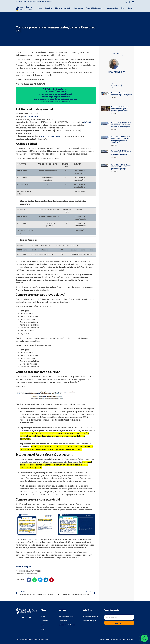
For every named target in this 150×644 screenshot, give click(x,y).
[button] (29, 580)
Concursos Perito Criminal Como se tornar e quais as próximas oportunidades (120, 109)
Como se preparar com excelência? (56, 102)
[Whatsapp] (144, 638)
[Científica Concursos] (27, 611)
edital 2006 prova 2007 (51, 136)
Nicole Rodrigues (23, 566)
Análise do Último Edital (56, 92)
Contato (130, 8)
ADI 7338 (87, 122)
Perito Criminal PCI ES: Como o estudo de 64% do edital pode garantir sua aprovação (121, 167)
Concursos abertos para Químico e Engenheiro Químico (122, 94)
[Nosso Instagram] (130, 2)
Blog (123, 8)
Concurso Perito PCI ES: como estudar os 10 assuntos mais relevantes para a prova (121, 153)
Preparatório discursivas (94, 8)
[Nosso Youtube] (133, 2)
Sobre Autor (116, 53)
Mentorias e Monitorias (63, 8)
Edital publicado (32, 117)
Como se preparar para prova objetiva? (56, 94)
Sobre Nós (49, 8)
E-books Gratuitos (112, 8)
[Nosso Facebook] (126, 2)
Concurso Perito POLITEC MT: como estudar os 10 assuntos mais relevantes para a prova (121, 125)
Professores (78, 8)
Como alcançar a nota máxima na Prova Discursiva (56, 99)
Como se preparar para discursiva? (56, 97)
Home (40, 8)
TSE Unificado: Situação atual (56, 89)
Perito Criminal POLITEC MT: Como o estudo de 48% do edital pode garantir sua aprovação (121, 140)
